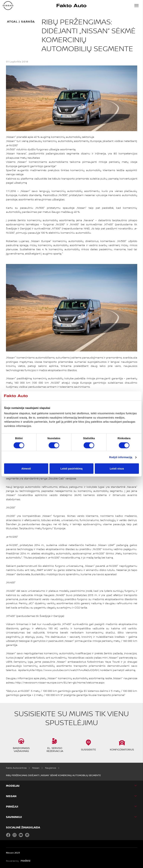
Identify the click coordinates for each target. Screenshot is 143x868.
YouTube (21, 835)
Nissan (11, 796)
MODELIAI (13, 786)
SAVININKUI (14, 817)
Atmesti (26, 469)
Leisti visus (117, 469)
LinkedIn (27, 835)
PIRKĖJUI (12, 807)
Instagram (15, 835)
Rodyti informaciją (121, 457)
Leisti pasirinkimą (71, 469)
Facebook (8, 835)
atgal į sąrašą (21, 21)
